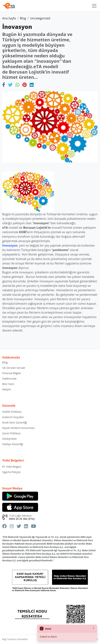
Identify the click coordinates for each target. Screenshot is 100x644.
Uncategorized (40, 18)
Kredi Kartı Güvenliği (15, 422)
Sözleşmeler (10, 439)
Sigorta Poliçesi (11, 472)
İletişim (7, 389)
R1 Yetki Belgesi (12, 467)
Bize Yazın (8, 384)
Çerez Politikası (11, 433)
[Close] (93, 629)
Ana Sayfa (9, 18)
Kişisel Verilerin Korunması (18, 428)
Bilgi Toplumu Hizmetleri (15, 639)
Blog (23, 18)
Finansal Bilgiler (12, 373)
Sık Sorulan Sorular (14, 368)
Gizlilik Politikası (12, 412)
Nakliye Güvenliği (13, 444)
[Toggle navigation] (94, 6)
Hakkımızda (9, 379)
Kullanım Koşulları (13, 417)
